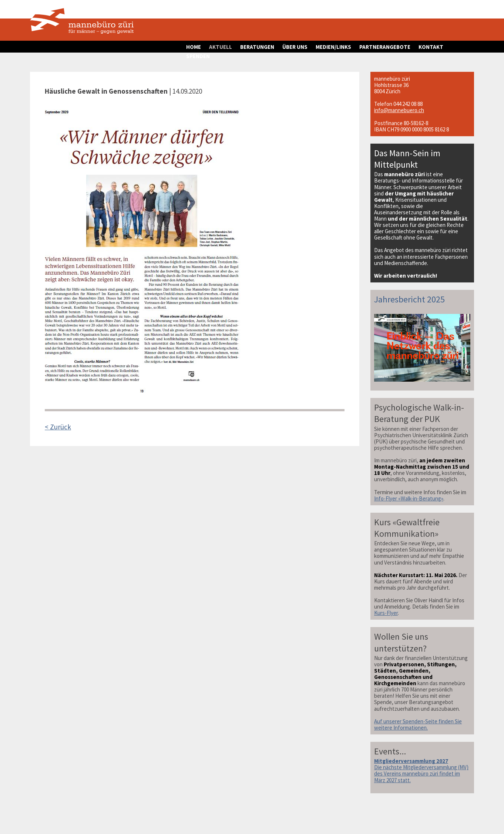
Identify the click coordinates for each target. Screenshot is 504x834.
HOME (194, 47)
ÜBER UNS (295, 47)
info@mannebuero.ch (399, 110)
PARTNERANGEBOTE (385, 47)
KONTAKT (431, 47)
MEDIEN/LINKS (333, 47)
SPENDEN (198, 56)
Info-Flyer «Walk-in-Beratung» (409, 498)
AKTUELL (221, 47)
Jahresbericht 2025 (409, 299)
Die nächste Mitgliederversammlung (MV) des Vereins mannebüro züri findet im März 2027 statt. (421, 770)
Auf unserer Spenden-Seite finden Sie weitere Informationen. (418, 724)
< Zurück (58, 427)
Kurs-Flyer (386, 613)
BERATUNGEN (257, 47)
